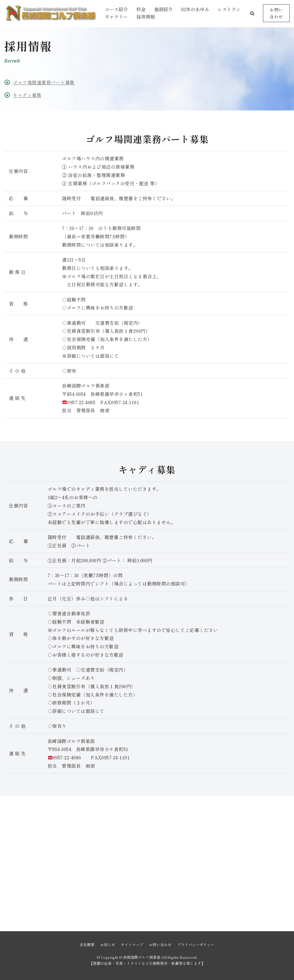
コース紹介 (116, 9)
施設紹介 (163, 9)
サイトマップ (132, 945)
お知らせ (108, 945)
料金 (141, 9)
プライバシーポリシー (196, 945)
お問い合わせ (276, 13)
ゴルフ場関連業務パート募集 (44, 82)
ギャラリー (116, 17)
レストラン (229, 9)
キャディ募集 (27, 95)
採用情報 (146, 17)
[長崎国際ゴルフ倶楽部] (50, 13)
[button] (252, 13)
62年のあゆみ (195, 9)
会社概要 (87, 945)
